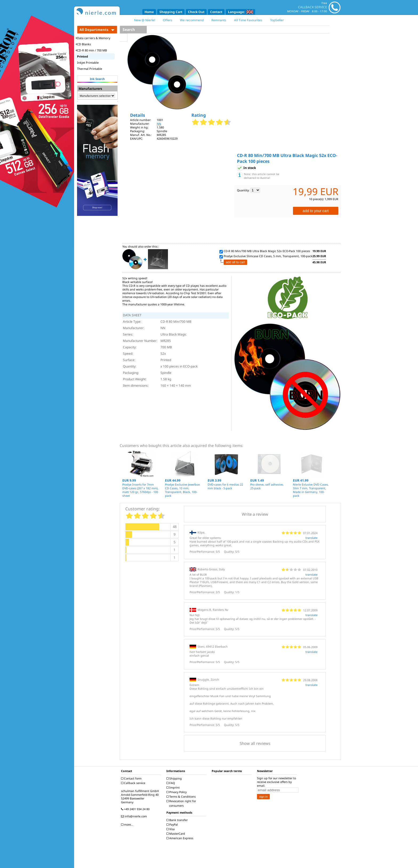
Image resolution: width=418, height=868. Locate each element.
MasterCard (176, 834)
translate (312, 538)
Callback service (134, 783)
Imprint (174, 788)
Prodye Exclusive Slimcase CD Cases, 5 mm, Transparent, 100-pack (268, 256)
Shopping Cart (171, 12)
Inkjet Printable (88, 62)
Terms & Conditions (182, 797)
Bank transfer (178, 820)
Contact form (132, 778)
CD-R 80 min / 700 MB (91, 50)
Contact (216, 12)
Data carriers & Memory (93, 38)
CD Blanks (83, 44)
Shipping (175, 778)
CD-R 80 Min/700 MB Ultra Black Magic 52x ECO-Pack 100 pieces (267, 251)
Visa (171, 829)
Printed (83, 56)
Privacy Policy (177, 792)
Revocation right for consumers (182, 803)
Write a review (255, 514)
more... (128, 825)
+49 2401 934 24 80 (136, 809)
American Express (180, 838)
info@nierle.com (135, 816)
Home (149, 12)
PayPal (173, 825)
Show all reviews (255, 743)
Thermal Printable (90, 69)
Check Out (196, 12)
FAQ (171, 783)
